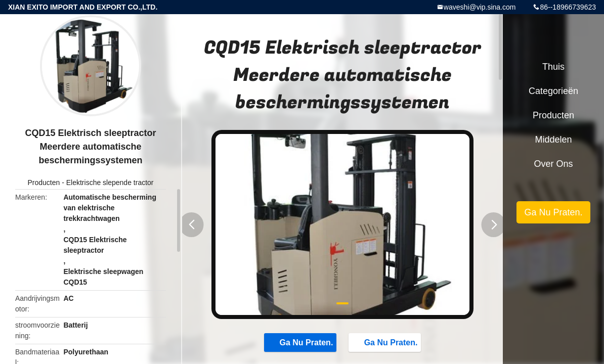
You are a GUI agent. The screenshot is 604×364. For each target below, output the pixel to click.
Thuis (553, 67)
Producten (44, 183)
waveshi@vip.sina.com (480, 7)
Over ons (553, 164)
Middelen (553, 140)
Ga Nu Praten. (301, 342)
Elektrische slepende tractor (110, 183)
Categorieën (553, 91)
